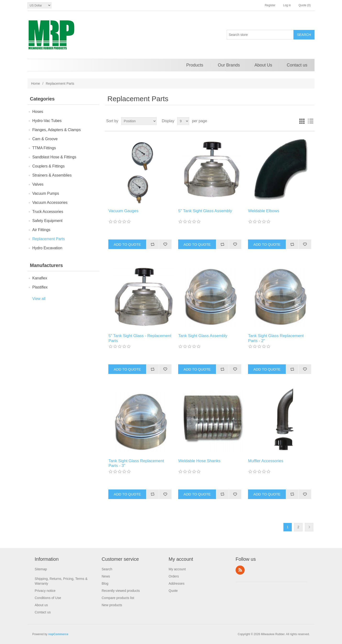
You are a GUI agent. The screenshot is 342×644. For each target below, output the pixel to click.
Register (270, 5)
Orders (174, 576)
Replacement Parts (49, 239)
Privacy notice (45, 591)
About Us (263, 65)
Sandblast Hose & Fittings (54, 157)
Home (36, 83)
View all (39, 299)
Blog (105, 583)
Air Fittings (41, 230)
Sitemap (41, 569)
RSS (240, 570)
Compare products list (118, 598)
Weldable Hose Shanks (199, 461)
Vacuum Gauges (123, 211)
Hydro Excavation (47, 248)
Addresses (177, 583)
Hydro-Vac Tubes (47, 121)
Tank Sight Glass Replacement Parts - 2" (276, 338)
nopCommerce (58, 634)
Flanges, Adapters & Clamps (57, 130)
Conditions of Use (48, 598)
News (106, 576)
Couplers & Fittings (48, 166)
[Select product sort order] (139, 121)
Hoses (38, 112)
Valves (38, 184)
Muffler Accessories (266, 461)
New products (112, 605)
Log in (287, 5)
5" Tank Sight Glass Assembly (205, 211)
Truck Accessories (48, 212)
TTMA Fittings (44, 148)
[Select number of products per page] (183, 121)
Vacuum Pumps (46, 193)
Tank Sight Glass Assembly (203, 336)
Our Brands (229, 65)
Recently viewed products (121, 591)
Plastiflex (40, 287)
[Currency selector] (39, 5)
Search (107, 569)
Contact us (297, 65)
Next (309, 527)
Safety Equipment (47, 221)
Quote (173, 591)
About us (41, 605)
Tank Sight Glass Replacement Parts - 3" (136, 463)
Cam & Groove (45, 139)
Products (195, 65)
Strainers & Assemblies (52, 175)
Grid (302, 121)
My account (177, 569)
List (310, 121)
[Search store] (260, 35)
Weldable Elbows (264, 211)
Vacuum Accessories (50, 203)
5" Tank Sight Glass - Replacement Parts (140, 338)
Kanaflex (40, 278)
